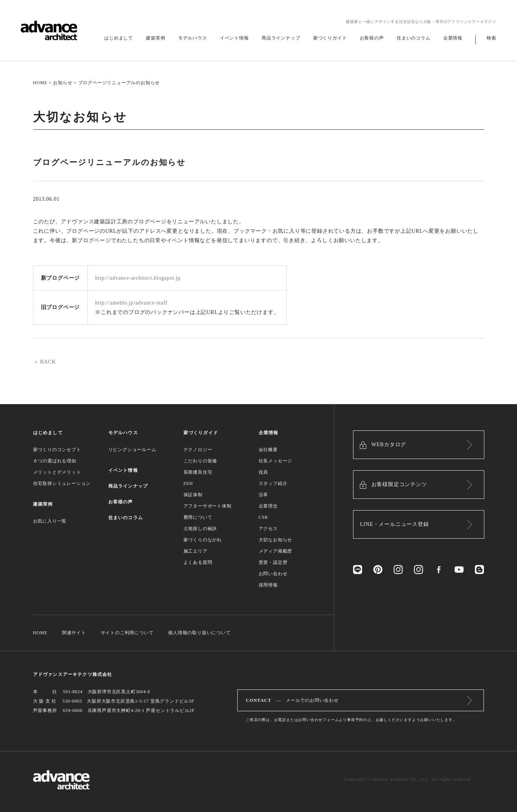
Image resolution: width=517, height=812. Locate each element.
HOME (40, 83)
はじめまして (48, 433)
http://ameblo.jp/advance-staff (131, 303)
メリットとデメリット (57, 472)
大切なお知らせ (276, 540)
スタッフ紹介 (273, 483)
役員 (264, 472)
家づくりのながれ (203, 540)
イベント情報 (234, 38)
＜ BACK (45, 362)
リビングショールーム (132, 450)
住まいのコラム (414, 38)
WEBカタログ (389, 445)
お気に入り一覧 (50, 521)
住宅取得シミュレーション (62, 483)
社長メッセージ (276, 461)
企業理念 (268, 506)
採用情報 (268, 585)
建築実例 (155, 38)
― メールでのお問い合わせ (292, 700)
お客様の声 (372, 38)
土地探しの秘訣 (200, 529)
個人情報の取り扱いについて (199, 633)
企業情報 (453, 38)
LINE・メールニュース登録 (395, 524)
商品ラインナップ (281, 38)
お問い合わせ (273, 574)
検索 (491, 38)
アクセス (268, 529)
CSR (263, 517)
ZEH (188, 483)
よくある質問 (198, 562)
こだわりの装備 (200, 461)
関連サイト (74, 633)
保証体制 (193, 495)
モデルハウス (193, 38)
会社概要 (268, 450)
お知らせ (63, 83)
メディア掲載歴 (276, 551)
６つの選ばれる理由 (55, 461)
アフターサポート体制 (208, 506)
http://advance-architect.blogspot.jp (138, 278)
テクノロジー (198, 450)
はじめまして (119, 38)
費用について (198, 517)
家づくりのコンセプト (57, 450)
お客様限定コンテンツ (399, 484)
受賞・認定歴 (273, 562)
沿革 (264, 495)
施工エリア (196, 551)
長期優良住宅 (198, 472)
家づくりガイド (330, 38)
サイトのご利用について (127, 633)
